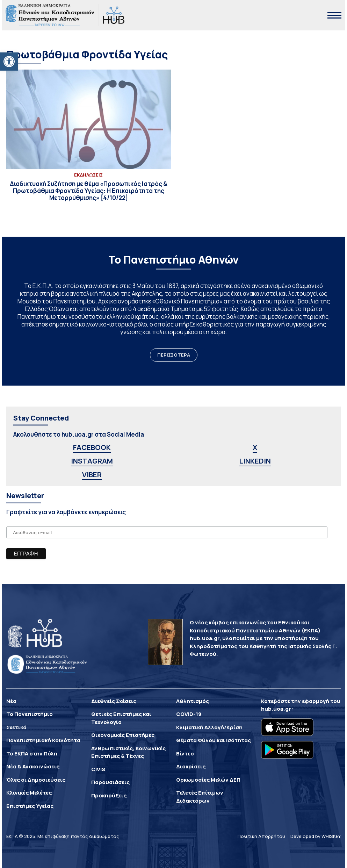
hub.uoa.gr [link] (276, 709)
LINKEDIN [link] (255, 461)
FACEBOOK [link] (92, 447)
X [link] (255, 447)
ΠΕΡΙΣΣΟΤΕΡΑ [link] (174, 355)
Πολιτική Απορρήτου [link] (261, 836)
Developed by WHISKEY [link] (316, 836)
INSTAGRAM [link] (92, 461)
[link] (9, 62)
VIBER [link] (92, 475)
